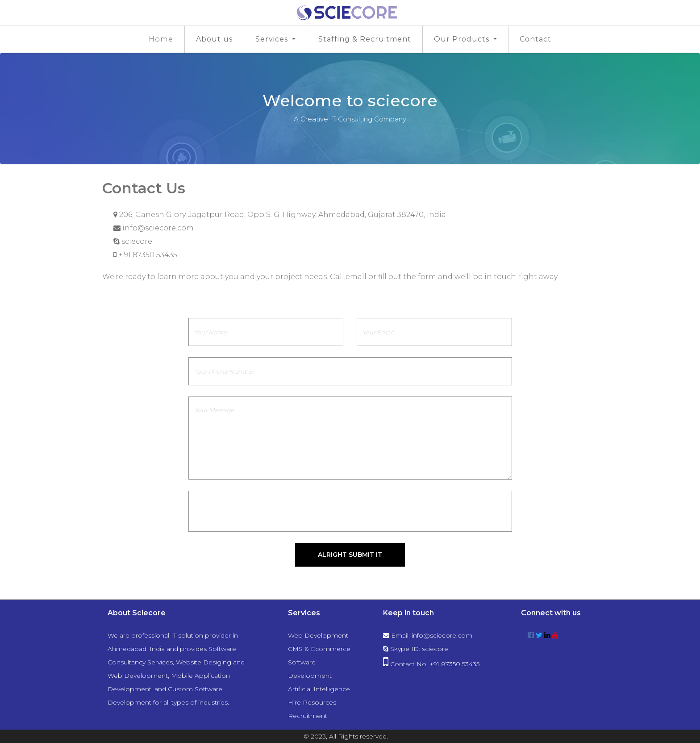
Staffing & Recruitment (365, 39)
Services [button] (273, 39)
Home (161, 39)
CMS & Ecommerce (319, 649)
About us (214, 39)
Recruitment (308, 716)
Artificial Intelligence (319, 689)
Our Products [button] (463, 39)
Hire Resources (312, 702)
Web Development (318, 635)
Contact (535, 39)
